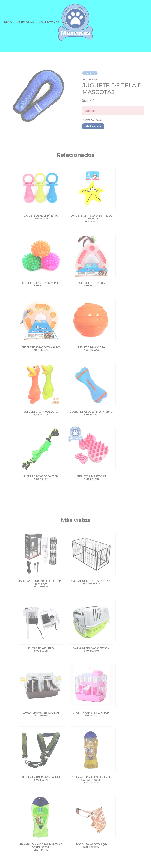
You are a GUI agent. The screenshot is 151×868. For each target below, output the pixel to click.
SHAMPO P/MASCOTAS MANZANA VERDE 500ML (31, 603)
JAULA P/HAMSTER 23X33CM (62, 529)
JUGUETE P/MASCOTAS (62, 352)
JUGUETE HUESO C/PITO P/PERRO (122, 284)
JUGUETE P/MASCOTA (62, 283)
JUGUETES (90, 73)
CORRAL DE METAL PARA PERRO (62, 459)
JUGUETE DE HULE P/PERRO (31, 217)
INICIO (8, 22)
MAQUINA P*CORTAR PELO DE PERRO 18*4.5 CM (31, 461)
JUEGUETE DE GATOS (122, 216)
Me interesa (93, 126)
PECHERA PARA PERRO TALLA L (92, 529)
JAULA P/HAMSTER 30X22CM (31, 529)
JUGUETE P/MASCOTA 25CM (31, 352)
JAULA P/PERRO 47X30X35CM (122, 459)
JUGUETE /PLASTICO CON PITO (92, 217)
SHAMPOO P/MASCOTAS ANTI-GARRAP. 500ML (122, 531)
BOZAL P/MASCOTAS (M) (62, 600)
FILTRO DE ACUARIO (92, 458)
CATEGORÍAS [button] (25, 22)
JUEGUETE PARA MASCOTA (92, 284)
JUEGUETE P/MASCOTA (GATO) (31, 284)
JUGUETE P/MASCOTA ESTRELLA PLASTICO (62, 217)
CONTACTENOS (49, 22)
